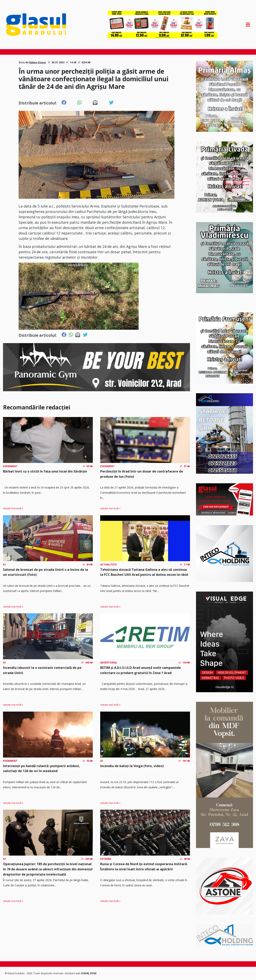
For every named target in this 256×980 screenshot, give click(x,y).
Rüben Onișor (38, 62)
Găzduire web (73, 973)
